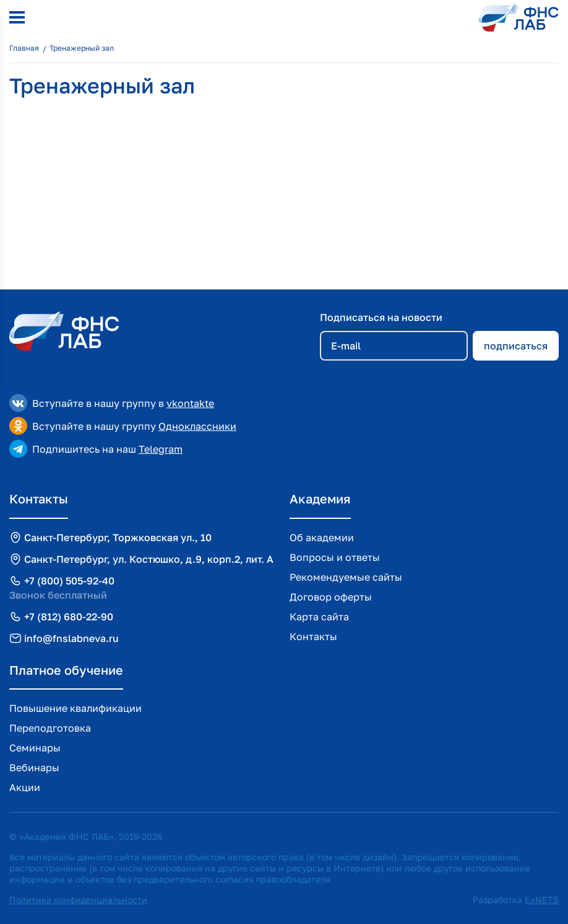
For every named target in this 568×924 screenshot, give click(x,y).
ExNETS (542, 900)
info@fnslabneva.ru (71, 638)
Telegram (161, 449)
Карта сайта (319, 617)
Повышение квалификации (75, 708)
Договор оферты (331, 597)
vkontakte (190, 403)
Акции (25, 787)
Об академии (322, 537)
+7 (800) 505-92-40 (69, 581)
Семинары (35, 748)
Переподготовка (50, 728)
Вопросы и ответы (335, 557)
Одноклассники (197, 426)
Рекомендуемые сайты (346, 577)
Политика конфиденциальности (78, 900)
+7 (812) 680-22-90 (69, 617)
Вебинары (34, 768)
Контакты (313, 636)
